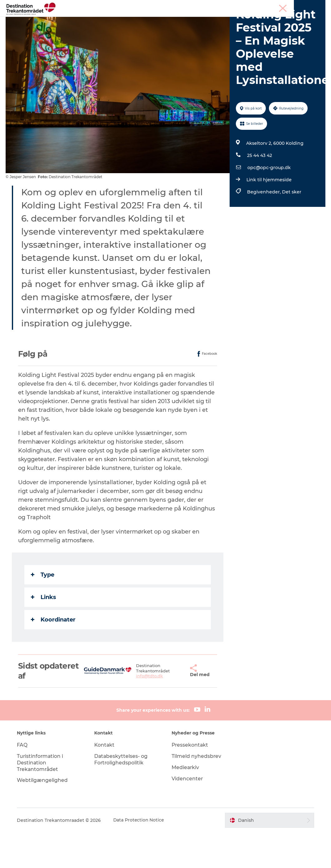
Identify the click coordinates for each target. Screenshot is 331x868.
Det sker (202, 20)
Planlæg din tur (239, 20)
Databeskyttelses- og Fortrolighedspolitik (122, 795)
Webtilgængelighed (44, 816)
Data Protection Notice (141, 856)
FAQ (24, 780)
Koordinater (54, 655)
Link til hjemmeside (269, 215)
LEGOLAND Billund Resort (152, 20)
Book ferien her (166, 27)
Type (43, 610)
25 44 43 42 (259, 191)
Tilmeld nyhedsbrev (197, 792)
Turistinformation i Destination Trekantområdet (42, 798)
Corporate (316, 6)
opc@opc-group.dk (269, 203)
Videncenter (188, 814)
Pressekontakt (191, 780)
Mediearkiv (186, 803)
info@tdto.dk (141, 711)
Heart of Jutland (92, 20)
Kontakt (106, 780)
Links (44, 632)
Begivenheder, (264, 227)
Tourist (249, 6)
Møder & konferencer (281, 6)
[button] (174, 706)
